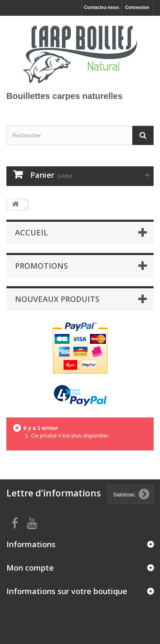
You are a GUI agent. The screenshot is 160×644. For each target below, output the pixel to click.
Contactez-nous (102, 7)
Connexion (137, 7)
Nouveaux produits (57, 299)
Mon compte (30, 568)
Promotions (41, 266)
